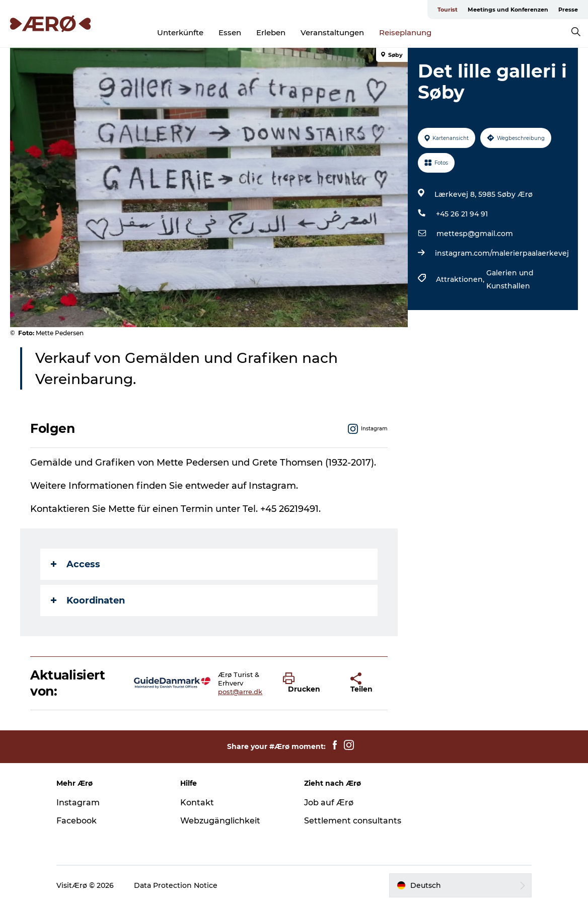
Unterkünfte (180, 32)
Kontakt (197, 803)
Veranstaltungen (332, 32)
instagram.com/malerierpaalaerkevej (502, 253)
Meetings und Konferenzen (508, 10)
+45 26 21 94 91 (462, 214)
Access (76, 564)
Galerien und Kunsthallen (510, 279)
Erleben (271, 32)
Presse (568, 10)
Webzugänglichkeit (220, 821)
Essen (230, 32)
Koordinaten (88, 600)
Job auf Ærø (329, 803)
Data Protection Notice (176, 885)
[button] (309, 683)
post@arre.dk (240, 692)
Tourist (448, 10)
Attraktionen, (461, 279)
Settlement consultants (353, 821)
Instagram (78, 803)
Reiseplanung (405, 32)
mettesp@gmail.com (475, 234)
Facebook (77, 821)
